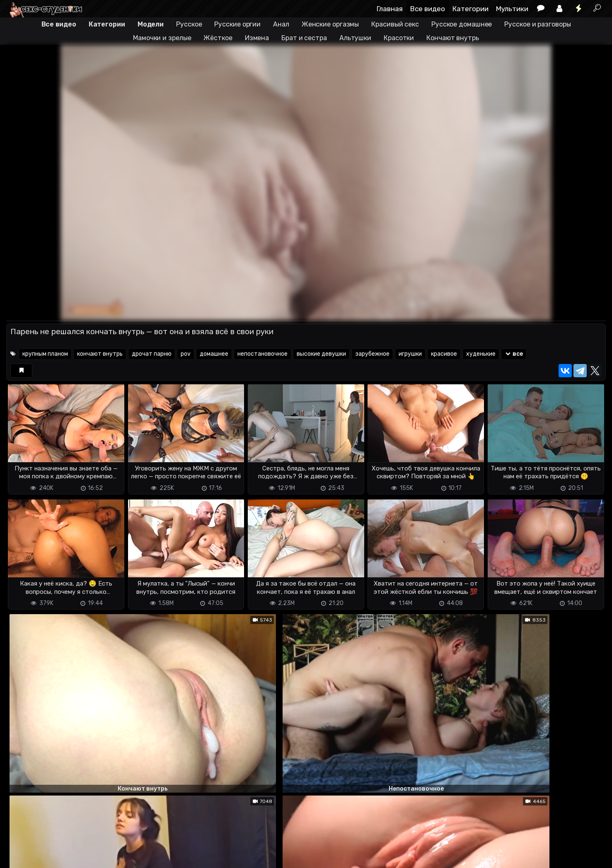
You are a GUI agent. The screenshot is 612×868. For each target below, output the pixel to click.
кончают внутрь (100, 354)
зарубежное (372, 354)
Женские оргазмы (330, 24)
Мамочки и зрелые (162, 38)
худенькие (481, 354)
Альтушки (355, 38)
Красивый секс (395, 24)
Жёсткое (218, 38)
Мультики (512, 9)
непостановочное (262, 354)
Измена (257, 38)
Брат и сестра (304, 38)
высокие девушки (321, 354)
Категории (470, 9)
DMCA (19, 857)
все (514, 354)
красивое (444, 354)
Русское (189, 24)
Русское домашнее (462, 24)
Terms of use (49, 857)
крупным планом (45, 354)
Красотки (399, 38)
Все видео (428, 9)
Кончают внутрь (453, 38)
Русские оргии (237, 24)
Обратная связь (93, 857)
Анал (281, 24)
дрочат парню (152, 354)
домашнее (214, 354)
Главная (390, 9)
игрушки (410, 354)
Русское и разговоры (537, 24)
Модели (151, 24)
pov (186, 354)
